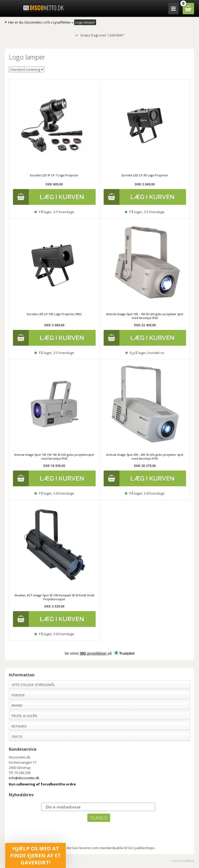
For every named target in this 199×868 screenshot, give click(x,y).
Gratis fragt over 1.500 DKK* (99, 35)
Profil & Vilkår (24, 716)
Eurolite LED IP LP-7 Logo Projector (54, 175)
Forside (18, 695)
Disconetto (33, 22)
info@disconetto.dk (24, 778)
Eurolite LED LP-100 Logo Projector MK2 (54, 314)
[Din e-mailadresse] (98, 807)
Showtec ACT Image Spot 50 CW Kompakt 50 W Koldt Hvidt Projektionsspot (54, 597)
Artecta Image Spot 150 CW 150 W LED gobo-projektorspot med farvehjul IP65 (54, 457)
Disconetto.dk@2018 (183, 861)
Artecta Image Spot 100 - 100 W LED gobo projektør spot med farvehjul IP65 (145, 316)
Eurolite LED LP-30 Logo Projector (145, 175)
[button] (35, 855)
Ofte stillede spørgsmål (33, 685)
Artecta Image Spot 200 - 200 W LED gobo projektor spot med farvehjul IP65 (145, 457)
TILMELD (99, 818)
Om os (17, 736)
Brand (17, 705)
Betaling (19, 726)
